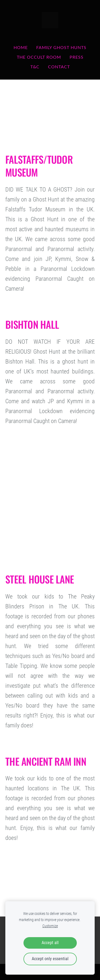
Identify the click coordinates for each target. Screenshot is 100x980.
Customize (50, 926)
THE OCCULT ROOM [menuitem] (39, 57)
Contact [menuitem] (59, 67)
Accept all (50, 943)
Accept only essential (50, 959)
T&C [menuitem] (35, 67)
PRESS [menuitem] (77, 57)
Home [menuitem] (21, 47)
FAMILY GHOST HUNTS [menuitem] (61, 47)
